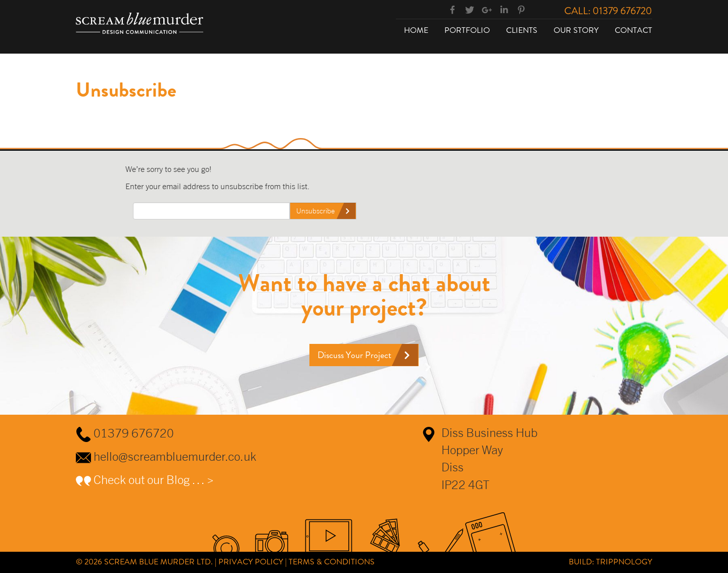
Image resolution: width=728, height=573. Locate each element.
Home (416, 30)
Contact (633, 30)
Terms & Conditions (332, 562)
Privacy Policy (251, 562)
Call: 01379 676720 (608, 11)
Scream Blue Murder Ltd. (158, 562)
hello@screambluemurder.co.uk (175, 456)
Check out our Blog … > (154, 479)
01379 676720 (134, 433)
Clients (522, 30)
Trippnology (624, 562)
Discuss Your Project (354, 355)
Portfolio (467, 30)
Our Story (576, 30)
